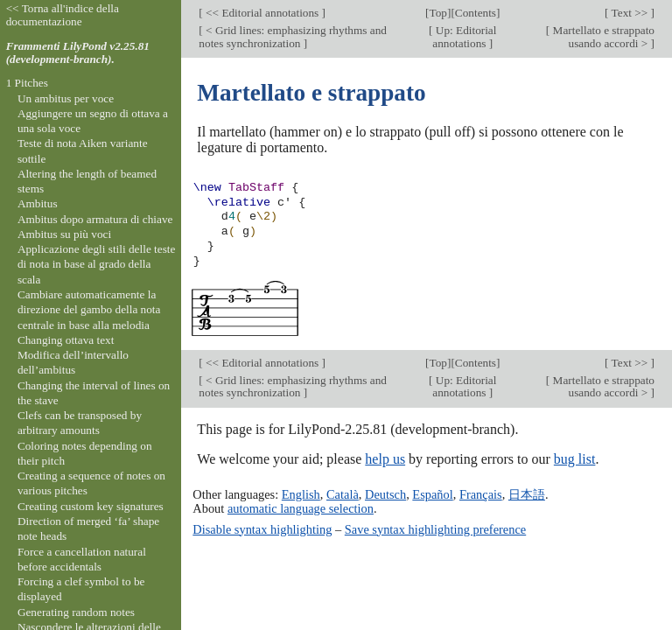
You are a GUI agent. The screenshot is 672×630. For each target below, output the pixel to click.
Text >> (630, 13)
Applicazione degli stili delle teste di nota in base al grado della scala (97, 264)
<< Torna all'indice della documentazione (63, 15)
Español (432, 494)
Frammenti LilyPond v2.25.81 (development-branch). (78, 52)
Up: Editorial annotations (464, 37)
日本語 (527, 494)
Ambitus (38, 203)
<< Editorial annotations (262, 13)
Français (481, 494)
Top (438, 13)
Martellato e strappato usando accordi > (602, 37)
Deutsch (385, 494)
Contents (476, 13)
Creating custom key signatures (91, 506)
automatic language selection (301, 508)
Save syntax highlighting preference (435, 529)
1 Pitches (27, 83)
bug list (575, 459)
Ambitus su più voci (64, 234)
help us (385, 459)
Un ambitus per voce (66, 98)
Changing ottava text (66, 340)
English (301, 494)
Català (343, 494)
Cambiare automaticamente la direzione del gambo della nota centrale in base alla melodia (89, 310)
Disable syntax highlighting (262, 529)
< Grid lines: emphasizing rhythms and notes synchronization (293, 37)
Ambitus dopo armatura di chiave (95, 219)
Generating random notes (76, 612)
